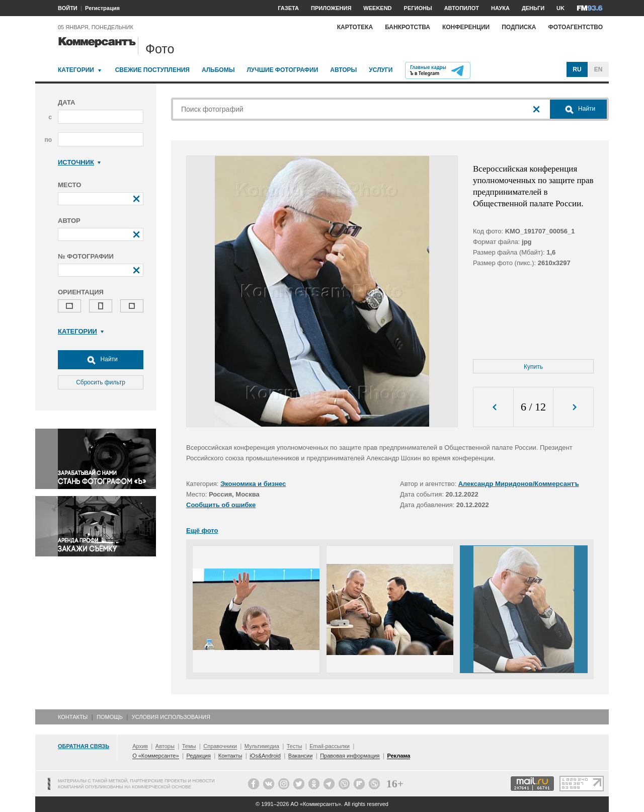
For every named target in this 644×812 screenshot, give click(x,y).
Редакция (198, 756)
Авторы (343, 70)
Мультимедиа (262, 746)
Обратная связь (84, 746)
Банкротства (408, 27)
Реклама (398, 756)
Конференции (466, 27)
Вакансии (301, 756)
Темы (189, 746)
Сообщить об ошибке (221, 505)
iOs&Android (265, 756)
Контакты (73, 717)
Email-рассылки (330, 746)
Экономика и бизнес (253, 484)
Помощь (110, 717)
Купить (533, 367)
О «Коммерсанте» (155, 756)
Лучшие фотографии (282, 70)
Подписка (519, 27)
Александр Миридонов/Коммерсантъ (519, 484)
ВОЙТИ (68, 8)
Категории (76, 70)
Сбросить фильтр (101, 382)
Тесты (295, 746)
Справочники (220, 746)
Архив (140, 746)
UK (560, 8)
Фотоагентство (575, 27)
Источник (79, 162)
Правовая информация (350, 756)
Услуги (381, 70)
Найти (101, 360)
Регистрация (102, 8)
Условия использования (171, 717)
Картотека (355, 27)
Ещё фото (202, 531)
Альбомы (218, 70)
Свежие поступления (152, 70)
